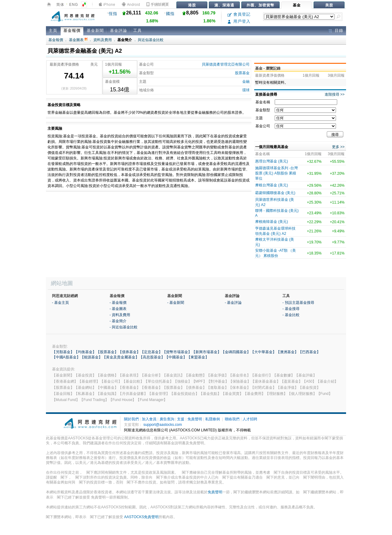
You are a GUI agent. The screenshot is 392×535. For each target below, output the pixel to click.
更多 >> (338, 147)
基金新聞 (95, 31)
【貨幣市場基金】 (177, 352)
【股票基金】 (107, 352)
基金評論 (119, 31)
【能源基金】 (91, 357)
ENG (74, 5)
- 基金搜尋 (291, 309)
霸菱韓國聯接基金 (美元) (275, 193)
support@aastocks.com (163, 425)
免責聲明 (195, 419)
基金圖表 (78, 40)
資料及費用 (103, 40)
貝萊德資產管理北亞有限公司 (226, 64)
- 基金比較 (291, 315)
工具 (138, 31)
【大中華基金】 (263, 352)
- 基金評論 (233, 303)
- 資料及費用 (120, 315)
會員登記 (239, 14)
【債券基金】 (129, 352)
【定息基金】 (151, 352)
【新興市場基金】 (206, 352)
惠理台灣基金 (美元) (271, 161)
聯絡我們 (232, 419)
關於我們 (131, 419)
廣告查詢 (167, 419)
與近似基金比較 (151, 40)
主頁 (53, 31)
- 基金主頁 (60, 303)
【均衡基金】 (85, 352)
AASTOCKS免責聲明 (141, 517)
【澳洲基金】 (287, 352)
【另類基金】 (63, 352)
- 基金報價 (118, 303)
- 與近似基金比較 (124, 327)
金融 (246, 82)
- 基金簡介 (118, 321)
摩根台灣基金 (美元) (271, 185)
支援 (181, 419)
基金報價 (72, 31)
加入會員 (149, 419)
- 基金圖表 (118, 309)
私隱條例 (213, 419)
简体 (60, 5)
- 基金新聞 (176, 303)
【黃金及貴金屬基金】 (121, 357)
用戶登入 (239, 21)
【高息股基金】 (152, 357)
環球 (246, 90)
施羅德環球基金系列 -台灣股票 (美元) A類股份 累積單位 (276, 173)
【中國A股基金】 (66, 357)
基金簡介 (125, 40)
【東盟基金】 (198, 357)
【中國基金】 (176, 357)
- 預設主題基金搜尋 (298, 303)
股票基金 (242, 73)
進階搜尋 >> (335, 94)
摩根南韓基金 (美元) (271, 222)
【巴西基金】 (309, 352)
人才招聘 (250, 419)
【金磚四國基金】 (236, 352)
